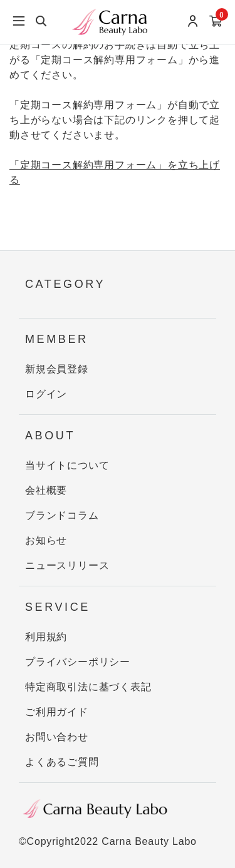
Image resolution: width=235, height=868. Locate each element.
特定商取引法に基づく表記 (88, 687)
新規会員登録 (57, 369)
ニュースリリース (67, 565)
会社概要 (46, 490)
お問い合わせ (57, 737)
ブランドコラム (62, 515)
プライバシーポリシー (78, 662)
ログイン (46, 394)
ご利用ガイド (57, 712)
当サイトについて (67, 465)
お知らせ (46, 540)
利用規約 (46, 637)
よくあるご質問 (62, 762)
